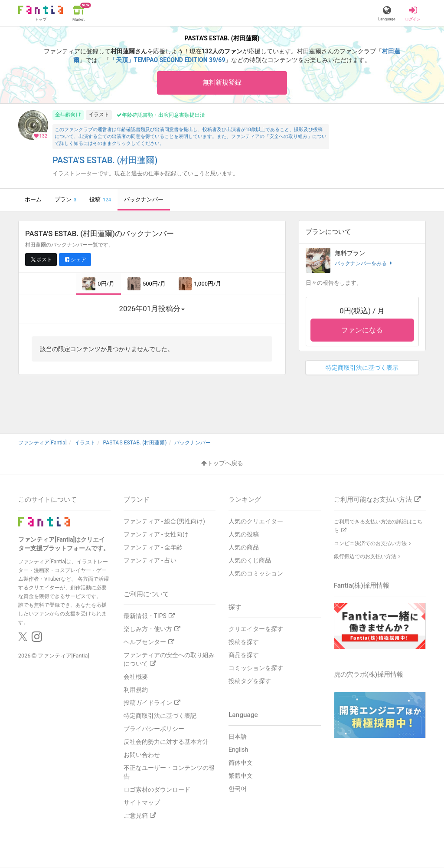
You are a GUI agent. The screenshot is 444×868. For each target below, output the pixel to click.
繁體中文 (241, 776)
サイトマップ (142, 803)
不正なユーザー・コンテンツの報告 (169, 773)
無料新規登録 (222, 83)
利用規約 (136, 690)
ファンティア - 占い (150, 561)
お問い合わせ (142, 755)
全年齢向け (68, 115)
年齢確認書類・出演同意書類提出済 (161, 115)
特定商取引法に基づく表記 (160, 716)
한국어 (238, 789)
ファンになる (362, 330)
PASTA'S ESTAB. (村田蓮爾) (105, 161)
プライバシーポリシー (154, 729)
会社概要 (136, 677)
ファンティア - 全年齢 (153, 548)
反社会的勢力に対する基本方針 (166, 742)
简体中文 (241, 763)
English (238, 750)
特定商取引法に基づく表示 (362, 368)
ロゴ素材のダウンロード (157, 790)
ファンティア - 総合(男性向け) (164, 522)
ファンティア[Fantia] (64, 656)
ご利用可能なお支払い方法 (377, 500)
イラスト (99, 115)
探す (235, 608)
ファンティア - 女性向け (156, 535)
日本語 (238, 737)
